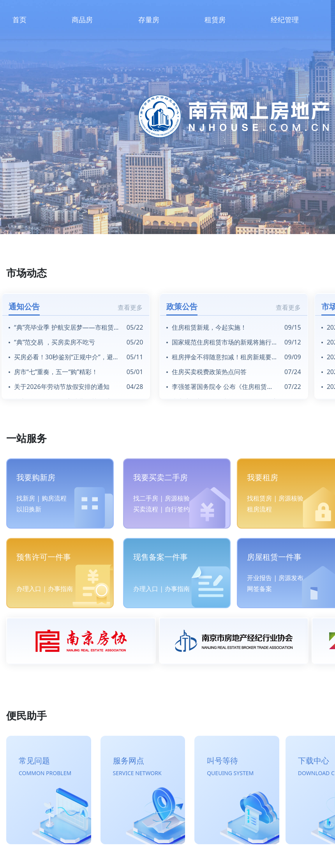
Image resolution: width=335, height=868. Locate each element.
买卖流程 (146, 509)
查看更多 (130, 307)
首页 (19, 20)
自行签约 (177, 509)
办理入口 (29, 589)
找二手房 (146, 498)
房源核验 (177, 498)
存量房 (149, 20)
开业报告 (259, 578)
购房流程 (54, 498)
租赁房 (215, 20)
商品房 (82, 20)
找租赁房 (259, 498)
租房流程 (259, 509)
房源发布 (291, 578)
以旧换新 (29, 509)
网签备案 (259, 589)
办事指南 (60, 589)
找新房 (26, 498)
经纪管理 (285, 20)
